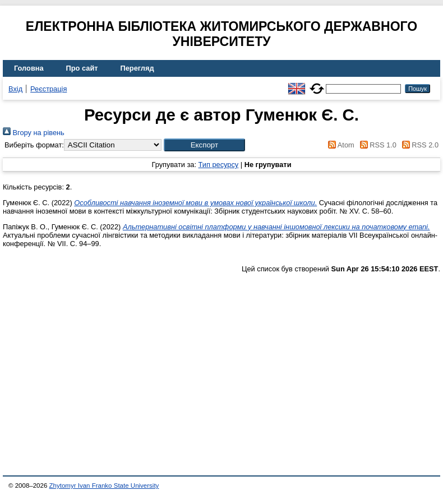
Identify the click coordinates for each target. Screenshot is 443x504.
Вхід (15, 89)
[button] (204, 145)
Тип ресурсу (219, 165)
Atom (340, 145)
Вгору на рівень (34, 133)
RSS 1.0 (376, 145)
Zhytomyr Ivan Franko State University (104, 485)
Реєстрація (49, 89)
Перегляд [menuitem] (137, 68)
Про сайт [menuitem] (82, 68)
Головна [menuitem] (29, 68)
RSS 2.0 (418, 145)
